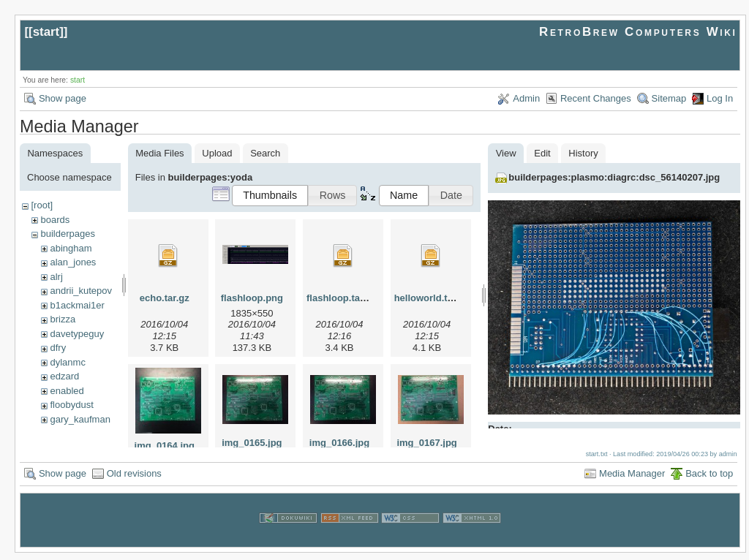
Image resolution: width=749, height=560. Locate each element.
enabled (67, 391)
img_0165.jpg (252, 443)
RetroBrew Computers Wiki (638, 32)
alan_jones (73, 262)
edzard (64, 376)
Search (265, 153)
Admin (526, 98)
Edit (542, 153)
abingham (71, 248)
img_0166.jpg (339, 443)
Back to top (709, 480)
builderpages (67, 234)
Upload (217, 153)
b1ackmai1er (77, 305)
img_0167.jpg (426, 443)
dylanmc (67, 362)
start (46, 32)
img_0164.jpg (165, 446)
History (583, 153)
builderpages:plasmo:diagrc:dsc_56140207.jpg (614, 177)
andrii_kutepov (81, 291)
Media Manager (632, 480)
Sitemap (669, 98)
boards (55, 220)
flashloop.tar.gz (341, 298)
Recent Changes (596, 98)
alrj (56, 277)
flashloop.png (252, 298)
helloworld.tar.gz (432, 298)
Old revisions (134, 480)
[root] (42, 205)
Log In (720, 98)
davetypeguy (77, 334)
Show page (63, 98)
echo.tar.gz (165, 298)
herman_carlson (84, 433)
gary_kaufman (80, 419)
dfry (58, 348)
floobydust (71, 405)
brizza (63, 319)
